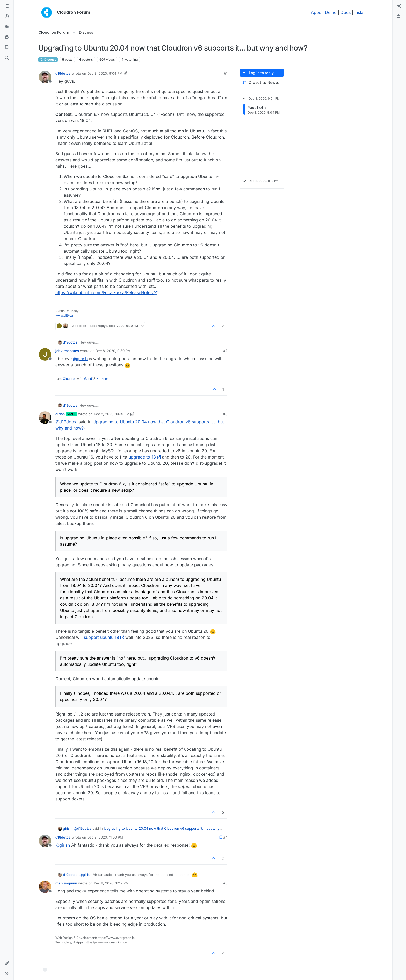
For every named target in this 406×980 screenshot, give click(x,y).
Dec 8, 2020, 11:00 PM (105, 837)
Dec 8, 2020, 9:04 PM (105, 73)
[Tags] (7, 27)
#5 (225, 883)
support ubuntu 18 (104, 637)
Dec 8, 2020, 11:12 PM (111, 883)
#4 (225, 837)
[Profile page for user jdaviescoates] (45, 354)
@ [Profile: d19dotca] (66, 422)
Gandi (88, 379)
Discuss (48, 59)
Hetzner (102, 379)
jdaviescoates (67, 351)
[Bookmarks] (7, 48)
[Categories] (7, 6)
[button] (7, 963)
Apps (316, 12)
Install (360, 12)
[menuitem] (399, 6)
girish (60, 414)
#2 (225, 351)
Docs (346, 12)
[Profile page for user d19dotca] (45, 77)
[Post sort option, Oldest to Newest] (262, 83)
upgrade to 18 (145, 457)
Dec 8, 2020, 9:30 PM (113, 351)
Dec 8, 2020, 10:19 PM (112, 414)
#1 (226, 73)
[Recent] (7, 17)
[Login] (399, 6)
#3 (225, 414)
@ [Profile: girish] (80, 359)
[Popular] (7, 37)
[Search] (7, 58)
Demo (331, 12)
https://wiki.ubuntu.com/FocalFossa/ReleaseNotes (106, 292)
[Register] (399, 17)
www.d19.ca (64, 315)
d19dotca (63, 73)
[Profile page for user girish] (45, 418)
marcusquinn (66, 883)
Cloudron (70, 379)
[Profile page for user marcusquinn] (45, 887)
